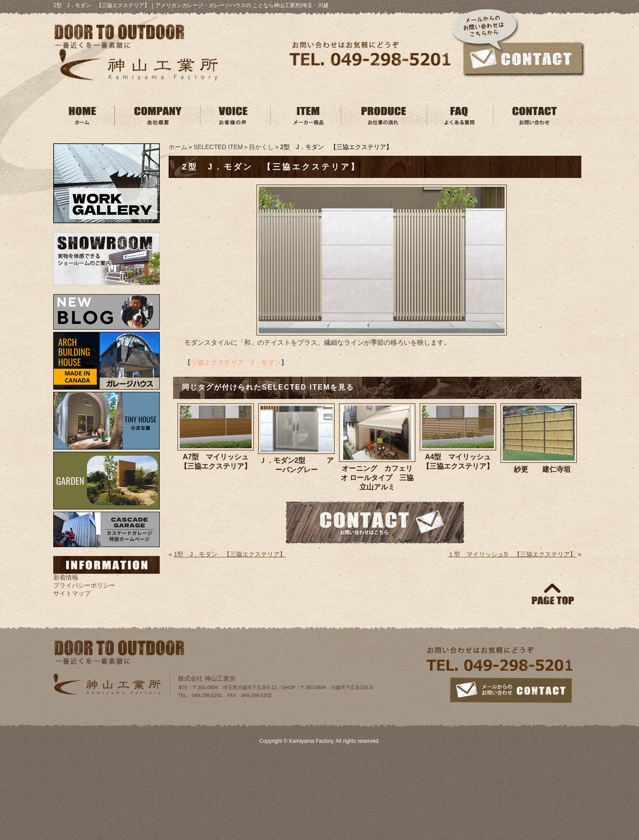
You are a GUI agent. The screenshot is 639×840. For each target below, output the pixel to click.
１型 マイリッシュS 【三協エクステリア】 (512, 554)
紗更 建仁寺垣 (542, 469)
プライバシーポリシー (84, 585)
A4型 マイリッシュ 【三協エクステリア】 (459, 461)
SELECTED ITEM (218, 147)
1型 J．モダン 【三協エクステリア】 (230, 554)
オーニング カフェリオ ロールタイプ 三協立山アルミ (377, 478)
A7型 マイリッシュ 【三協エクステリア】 (217, 461)
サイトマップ (72, 593)
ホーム (178, 147)
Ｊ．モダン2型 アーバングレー (297, 465)
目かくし (261, 147)
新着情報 (66, 577)
